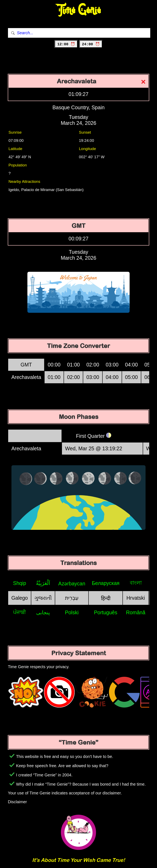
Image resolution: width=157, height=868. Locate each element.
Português (106, 612)
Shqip (20, 583)
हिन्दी (106, 598)
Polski (72, 612)
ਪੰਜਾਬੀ (20, 612)
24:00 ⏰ (91, 44)
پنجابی (43, 612)
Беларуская (106, 583)
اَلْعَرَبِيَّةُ (43, 583)
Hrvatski (136, 598)
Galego (20, 598)
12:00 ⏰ (66, 44)
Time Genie (79, 10)
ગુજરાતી (43, 598)
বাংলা (136, 583)
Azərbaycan (72, 584)
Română (136, 612)
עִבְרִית (72, 598)
